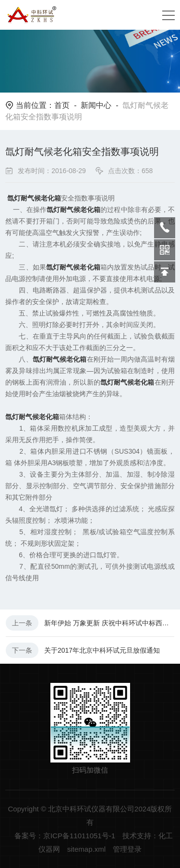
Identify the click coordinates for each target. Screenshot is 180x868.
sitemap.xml (86, 849)
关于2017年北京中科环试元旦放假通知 (102, 650)
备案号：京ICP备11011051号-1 (65, 836)
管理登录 (127, 849)
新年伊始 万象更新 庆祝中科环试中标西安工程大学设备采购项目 (109, 623)
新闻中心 (96, 105)
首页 (62, 105)
